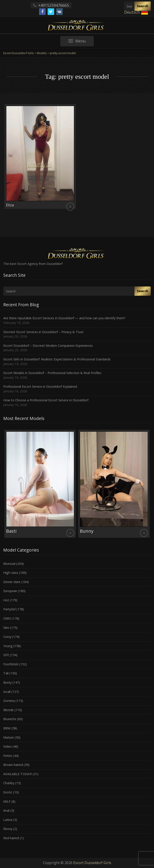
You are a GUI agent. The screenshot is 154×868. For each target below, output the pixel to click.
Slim (6, 628)
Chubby (9, 783)
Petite (8, 756)
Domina (9, 701)
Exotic (8, 792)
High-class (11, 573)
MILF (7, 801)
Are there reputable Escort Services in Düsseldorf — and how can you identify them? (64, 318)
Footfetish (11, 664)
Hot (6, 600)
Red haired (11, 838)
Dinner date (12, 582)
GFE (6, 655)
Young (8, 646)
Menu (81, 42)
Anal (6, 810)
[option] (40, 484)
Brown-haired (13, 765)
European (10, 591)
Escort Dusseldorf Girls (92, 863)
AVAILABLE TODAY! (18, 774)
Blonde (8, 710)
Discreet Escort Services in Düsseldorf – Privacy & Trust (43, 332)
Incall (7, 692)
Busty (7, 682)
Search (143, 6)
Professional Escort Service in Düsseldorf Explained (40, 386)
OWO (7, 618)
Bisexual (9, 564)
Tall (6, 673)
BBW (7, 728)
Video (7, 746)
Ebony (8, 829)
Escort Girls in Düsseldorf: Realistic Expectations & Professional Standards (57, 359)
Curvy (7, 637)
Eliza (10, 205)
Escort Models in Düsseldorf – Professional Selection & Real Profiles (52, 373)
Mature (9, 737)
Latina (8, 820)
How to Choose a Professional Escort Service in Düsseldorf (46, 400)
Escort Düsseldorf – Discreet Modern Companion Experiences (48, 346)
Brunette (10, 719)
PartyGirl (9, 609)
